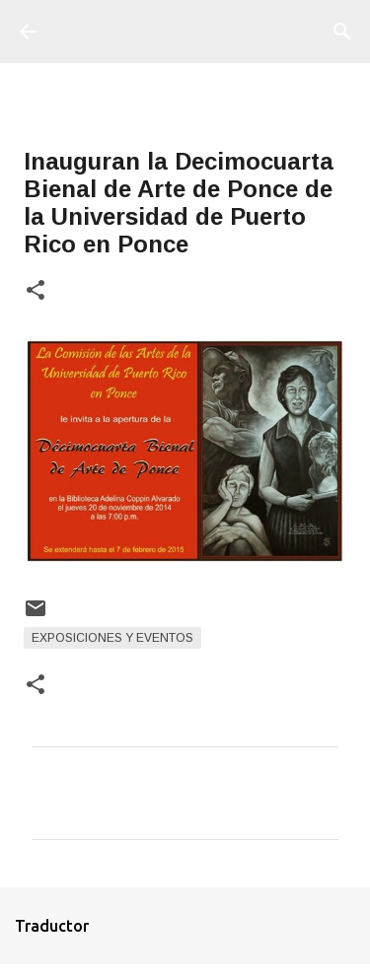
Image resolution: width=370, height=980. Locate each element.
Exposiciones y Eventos (112, 638)
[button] (36, 291)
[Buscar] (342, 32)
